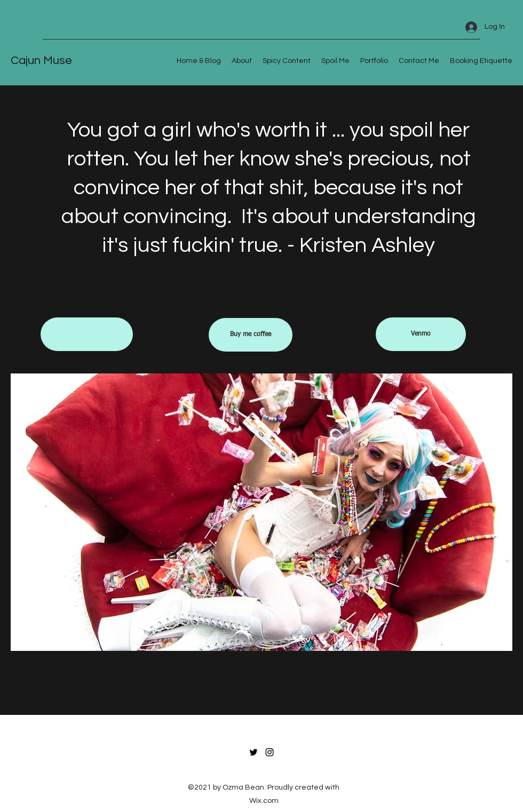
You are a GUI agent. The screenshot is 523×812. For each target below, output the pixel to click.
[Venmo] (421, 334)
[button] (87, 334)
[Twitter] (253, 752)
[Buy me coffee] (251, 335)
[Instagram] (270, 752)
